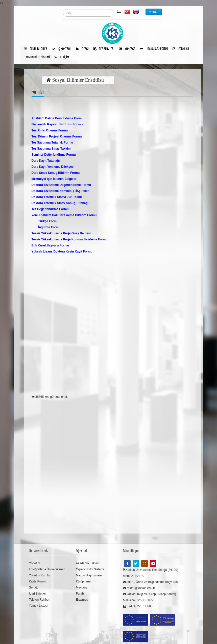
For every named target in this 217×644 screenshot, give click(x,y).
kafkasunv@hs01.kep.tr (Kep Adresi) (150, 594)
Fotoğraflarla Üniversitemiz (47, 569)
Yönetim (35, 563)
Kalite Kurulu (38, 581)
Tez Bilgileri (106, 49)
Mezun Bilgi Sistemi (40, 57)
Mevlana (82, 587)
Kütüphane (83, 581)
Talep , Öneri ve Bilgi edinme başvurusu (151, 582)
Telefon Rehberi (40, 600)
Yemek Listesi (38, 606)
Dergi (84, 49)
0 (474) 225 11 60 (137, 606)
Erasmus (82, 600)
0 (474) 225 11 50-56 (139, 600)
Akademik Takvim (88, 563)
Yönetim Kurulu (39, 575)
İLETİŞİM (64, 57)
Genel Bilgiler (37, 49)
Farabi (80, 594)
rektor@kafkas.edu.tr (139, 588)
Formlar (183, 49)
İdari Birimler (38, 594)
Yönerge (129, 49)
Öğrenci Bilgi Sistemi (90, 569)
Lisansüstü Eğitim (156, 49)
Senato (34, 587)
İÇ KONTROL (63, 49)
